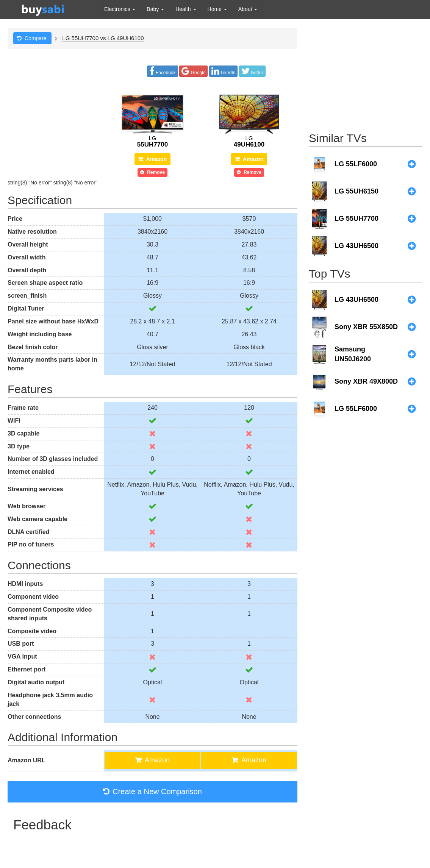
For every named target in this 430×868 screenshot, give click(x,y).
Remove (152, 172)
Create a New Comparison (152, 792)
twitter (252, 71)
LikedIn (223, 71)
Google (193, 71)
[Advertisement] (366, 75)
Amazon (152, 159)
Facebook (163, 71)
